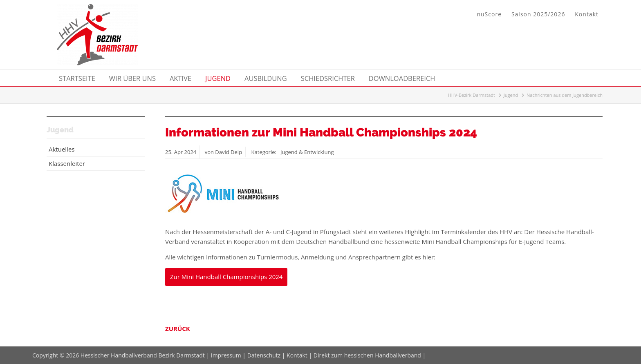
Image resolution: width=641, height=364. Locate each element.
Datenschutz (264, 355)
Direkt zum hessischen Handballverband (367, 355)
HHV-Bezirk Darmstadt (472, 95)
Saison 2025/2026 (538, 14)
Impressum (226, 355)
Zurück (178, 328)
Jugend (511, 95)
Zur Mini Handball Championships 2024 (226, 277)
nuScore (489, 14)
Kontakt (587, 14)
